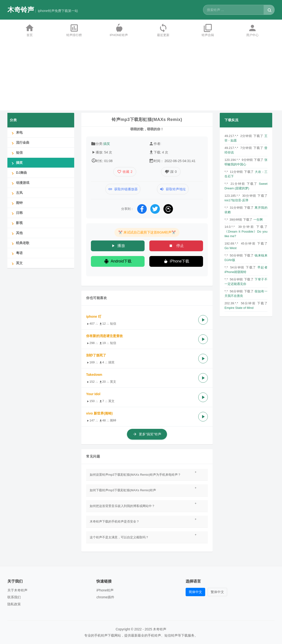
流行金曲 (20, 143)
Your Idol (93, 394)
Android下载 (118, 261)
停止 (176, 246)
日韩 (16, 213)
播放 (118, 246)
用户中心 (252, 30)
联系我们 (14, 597)
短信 (16, 153)
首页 (30, 30)
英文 (16, 263)
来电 (16, 133)
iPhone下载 (176, 261)
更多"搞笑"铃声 (147, 434)
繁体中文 (217, 592)
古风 (16, 193)
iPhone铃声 (119, 30)
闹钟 (16, 203)
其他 (16, 233)
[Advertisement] (141, 77)
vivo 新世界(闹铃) (99, 413)
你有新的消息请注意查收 (104, 336)
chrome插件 (105, 597)
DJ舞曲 (18, 173)
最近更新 (163, 30)
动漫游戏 (20, 183)
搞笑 (107, 144)
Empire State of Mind (239, 308)
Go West (230, 248)
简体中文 (195, 592)
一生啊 (258, 220)
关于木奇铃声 (17, 590)
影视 (16, 223)
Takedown (94, 375)
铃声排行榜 (74, 30)
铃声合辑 (208, 30)
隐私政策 (14, 604)
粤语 (16, 253)
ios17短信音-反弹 (236, 200)
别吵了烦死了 (96, 355)
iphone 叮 (94, 317)
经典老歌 (20, 243)
